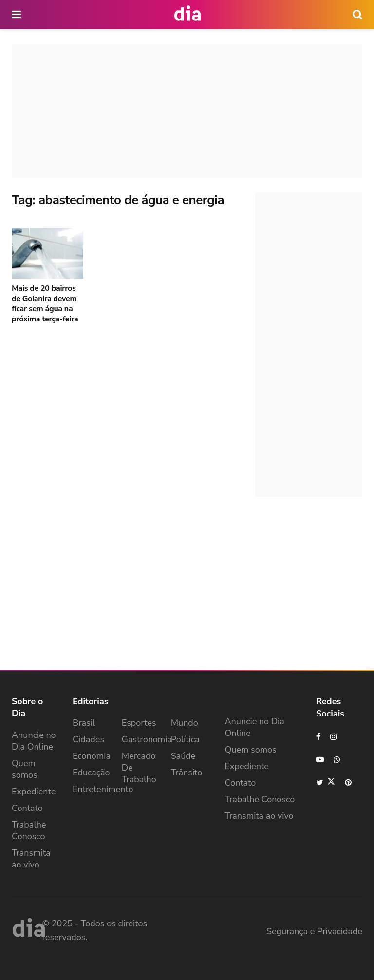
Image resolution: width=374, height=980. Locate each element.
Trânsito (187, 773)
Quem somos (25, 769)
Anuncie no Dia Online (34, 741)
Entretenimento (103, 789)
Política (185, 739)
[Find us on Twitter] (326, 782)
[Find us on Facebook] (318, 737)
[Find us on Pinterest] (349, 782)
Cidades (88, 739)
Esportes (139, 723)
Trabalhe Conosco (29, 830)
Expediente (34, 792)
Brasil (84, 723)
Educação (91, 773)
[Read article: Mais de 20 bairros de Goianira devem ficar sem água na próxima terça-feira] (47, 254)
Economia (92, 756)
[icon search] (357, 15)
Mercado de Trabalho (139, 768)
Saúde (183, 756)
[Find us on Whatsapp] (337, 760)
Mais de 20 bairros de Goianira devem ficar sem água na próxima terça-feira (45, 304)
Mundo (185, 723)
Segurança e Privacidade (314, 931)
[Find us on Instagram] (334, 737)
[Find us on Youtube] (320, 760)
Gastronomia (147, 739)
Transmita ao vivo (31, 859)
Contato (27, 808)
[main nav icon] (17, 15)
